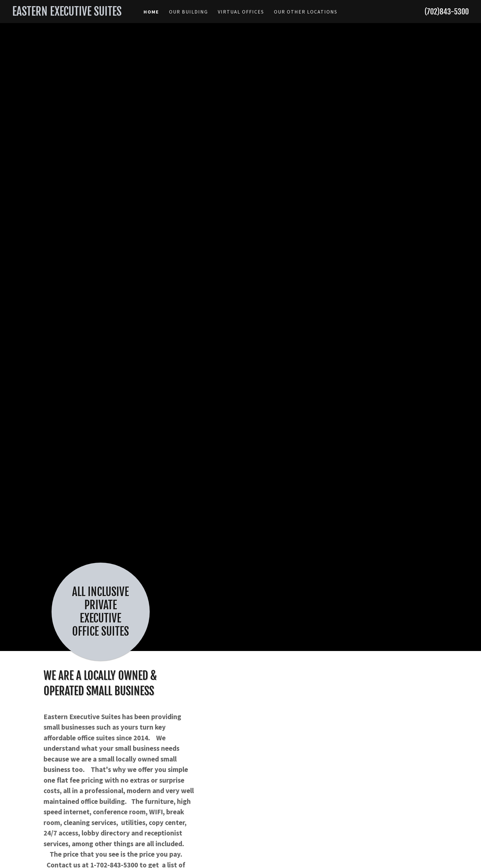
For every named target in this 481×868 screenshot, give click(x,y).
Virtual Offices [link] (241, 12)
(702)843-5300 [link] (447, 12)
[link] (69, 14)
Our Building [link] (189, 12)
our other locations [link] (306, 12)
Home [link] (151, 12)
